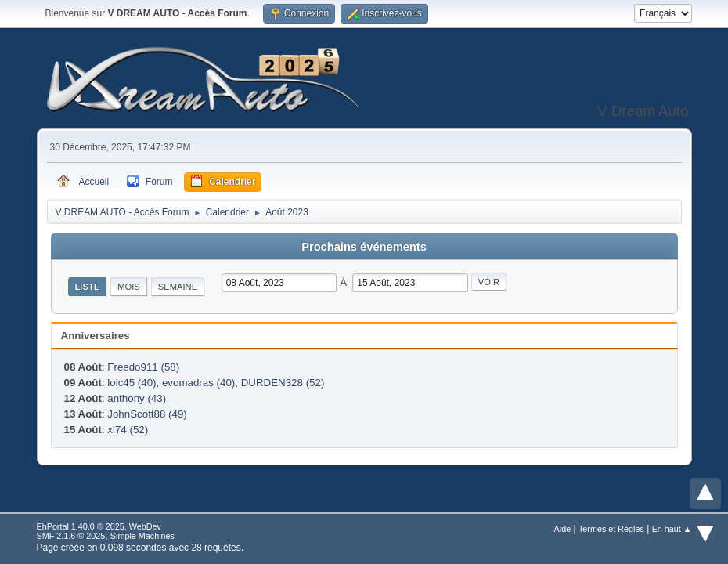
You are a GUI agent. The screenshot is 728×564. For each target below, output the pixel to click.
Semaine (178, 287)
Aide (563, 529)
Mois (129, 287)
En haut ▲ (672, 529)
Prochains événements (364, 247)
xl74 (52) (128, 430)
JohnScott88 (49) (147, 414)
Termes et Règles (611, 529)
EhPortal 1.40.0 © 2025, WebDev (99, 526)
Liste (88, 287)
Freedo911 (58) (143, 367)
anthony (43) (137, 398)
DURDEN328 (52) (283, 383)
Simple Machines (142, 536)
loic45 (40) (132, 383)
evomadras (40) (198, 383)
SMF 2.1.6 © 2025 (71, 536)
